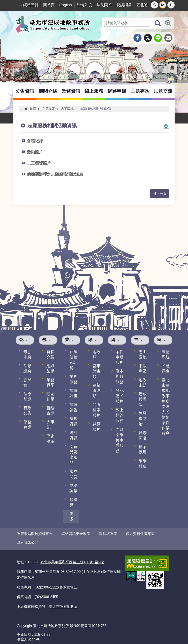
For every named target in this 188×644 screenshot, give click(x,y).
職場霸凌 (143, 435)
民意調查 (166, 368)
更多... (73, 516)
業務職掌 (51, 383)
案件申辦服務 (120, 357)
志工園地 (67, 109)
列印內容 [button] (166, 126)
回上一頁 (160, 194)
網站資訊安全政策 (76, 534)
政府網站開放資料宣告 (35, 534)
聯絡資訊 (51, 411)
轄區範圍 (51, 397)
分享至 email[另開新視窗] (168, 38)
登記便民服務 (120, 396)
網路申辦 (117, 91)
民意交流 (163, 91)
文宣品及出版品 (74, 455)
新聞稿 (27, 383)
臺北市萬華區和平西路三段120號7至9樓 (72, 559)
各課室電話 (68, 584)
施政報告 (74, 407)
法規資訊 (74, 421)
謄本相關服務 (120, 377)
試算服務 (97, 427)
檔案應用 (143, 449)
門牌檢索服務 (97, 410)
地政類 (97, 354)
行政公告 (27, 411)
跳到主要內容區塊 (2, 2)
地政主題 (143, 383)
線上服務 (94, 91)
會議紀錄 (35, 141)
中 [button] (163, 5)
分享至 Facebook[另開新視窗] (137, 38)
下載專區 (143, 368)
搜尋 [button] (158, 23)
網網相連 (143, 463)
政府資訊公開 (27, 541)
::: (21, 5)
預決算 (74, 502)
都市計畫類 (97, 371)
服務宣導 (27, 425)
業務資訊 (71, 91)
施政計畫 (74, 393)
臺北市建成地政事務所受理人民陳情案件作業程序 (166, 407)
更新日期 (24, 631)
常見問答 (104, 5)
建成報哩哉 (143, 399)
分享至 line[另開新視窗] (158, 38)
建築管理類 (97, 391)
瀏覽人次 (24, 636)
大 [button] (171, 5)
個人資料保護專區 (140, 534)
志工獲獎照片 (39, 163)
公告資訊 (25, 91)
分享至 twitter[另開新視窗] (148, 38)
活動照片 (35, 152)
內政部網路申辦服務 (120, 440)
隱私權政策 (108, 534)
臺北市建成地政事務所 (53, 24)
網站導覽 (31, 5)
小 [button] (154, 5)
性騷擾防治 (143, 419)
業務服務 (74, 379)
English (66, 5)
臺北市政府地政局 (63, 603)
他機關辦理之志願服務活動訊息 (55, 174)
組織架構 (51, 368)
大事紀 (51, 425)
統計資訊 (74, 435)
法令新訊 (27, 397)
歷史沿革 (51, 439)
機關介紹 (48, 91)
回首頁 (49, 5)
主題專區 (140, 91)
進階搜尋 (168, 23)
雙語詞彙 (124, 5)
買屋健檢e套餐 (74, 360)
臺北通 (142, 5)
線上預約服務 (120, 415)
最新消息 (27, 354)
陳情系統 (84, 5)
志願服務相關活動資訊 (95, 109)
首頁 (33, 109)
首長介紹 (51, 354)
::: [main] (22, 109)
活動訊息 (27, 368)
